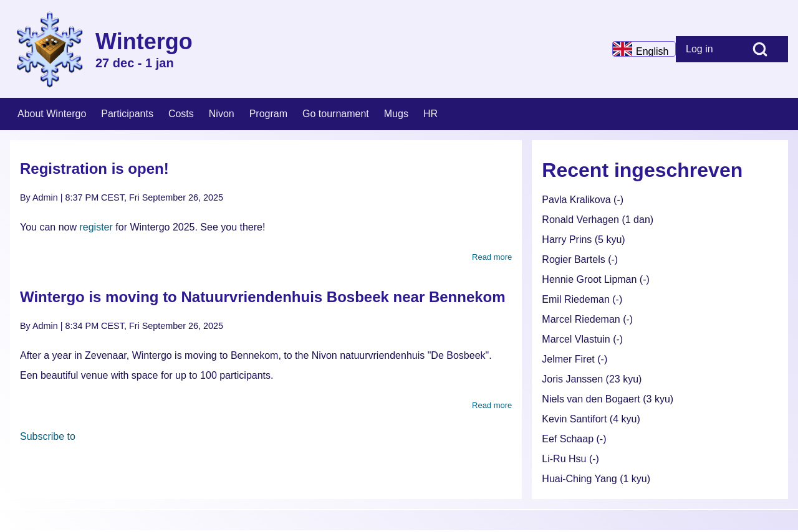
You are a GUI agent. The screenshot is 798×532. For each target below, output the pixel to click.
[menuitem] (704, 49)
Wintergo (144, 41)
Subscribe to (48, 436)
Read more (492, 257)
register (96, 227)
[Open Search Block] (760, 49)
